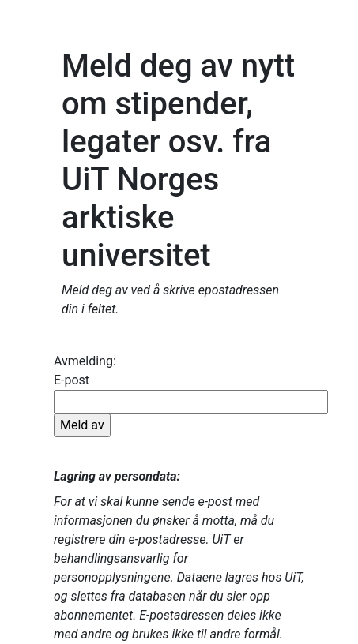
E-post (191, 405)
